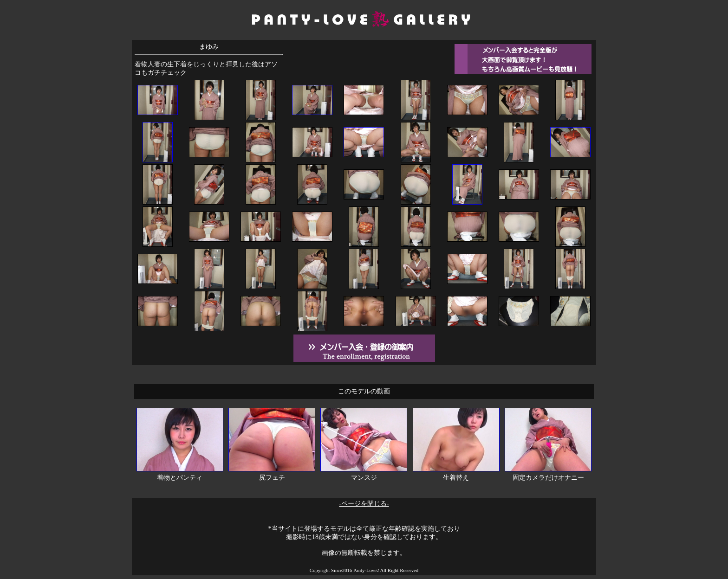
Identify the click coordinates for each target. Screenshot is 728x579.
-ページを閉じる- (364, 504)
